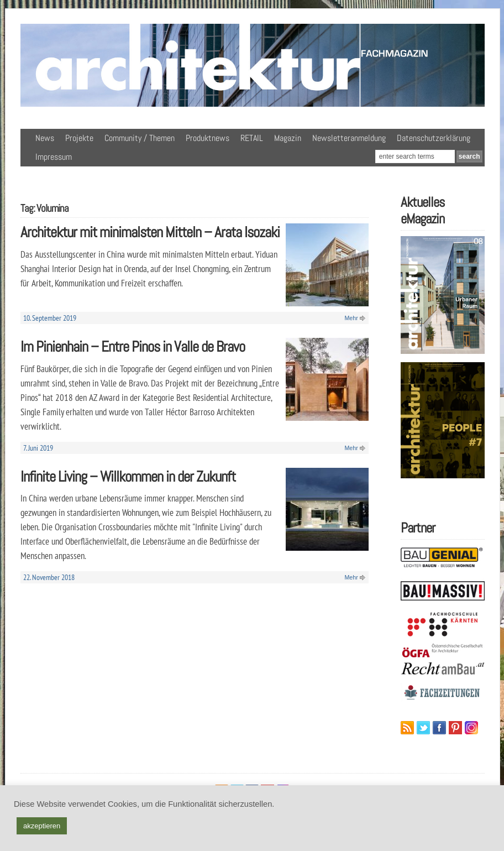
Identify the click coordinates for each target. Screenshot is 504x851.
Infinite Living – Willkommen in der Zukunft (128, 476)
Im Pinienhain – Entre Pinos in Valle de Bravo (133, 346)
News (45, 138)
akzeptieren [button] (42, 826)
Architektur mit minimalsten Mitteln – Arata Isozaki (150, 232)
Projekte (79, 138)
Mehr (351, 318)
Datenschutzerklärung (434, 138)
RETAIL (252, 138)
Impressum (54, 157)
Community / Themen (140, 138)
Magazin (288, 138)
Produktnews (208, 138)
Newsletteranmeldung (349, 138)
